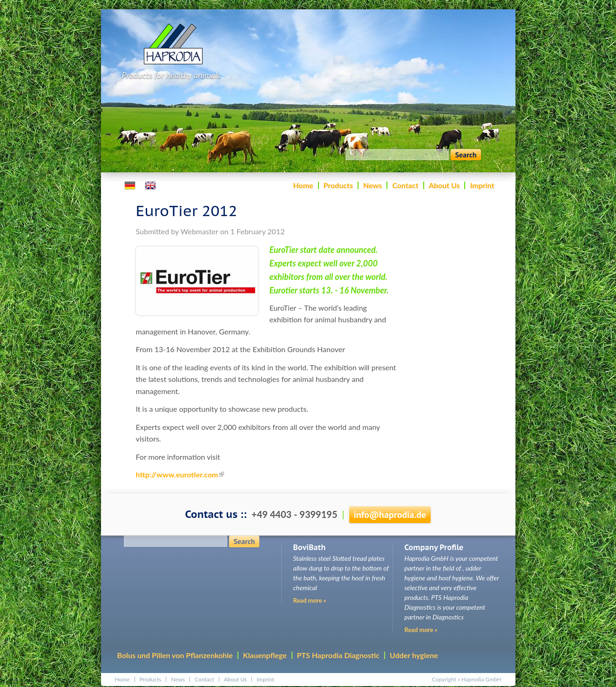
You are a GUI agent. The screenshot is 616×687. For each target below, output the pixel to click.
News (372, 185)
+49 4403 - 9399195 (294, 514)
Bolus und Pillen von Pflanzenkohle (175, 655)
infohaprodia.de (390, 515)
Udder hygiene (414, 655)
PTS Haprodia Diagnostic (338, 655)
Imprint (482, 185)
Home (303, 185)
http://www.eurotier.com (180, 474)
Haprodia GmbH (481, 679)
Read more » (421, 630)
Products (338, 185)
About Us (444, 185)
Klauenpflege (265, 655)
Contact (405, 185)
